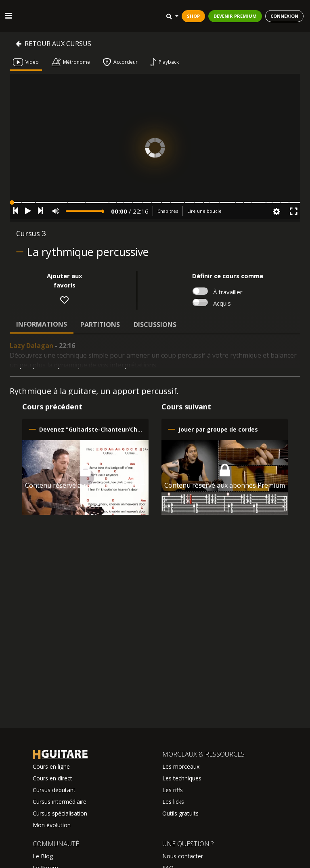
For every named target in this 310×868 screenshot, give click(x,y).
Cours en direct (52, 778)
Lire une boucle (204, 211)
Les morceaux (181, 766)
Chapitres (168, 211)
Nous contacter (183, 856)
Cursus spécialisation (60, 813)
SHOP (193, 16)
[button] (155, 202)
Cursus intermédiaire (60, 802)
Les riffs (173, 790)
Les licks (173, 802)
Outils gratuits (180, 813)
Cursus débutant (54, 790)
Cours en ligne (51, 766)
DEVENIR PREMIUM (235, 16)
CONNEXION (284, 16)
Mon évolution (52, 825)
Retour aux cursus (53, 44)
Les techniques (182, 778)
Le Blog (43, 856)
